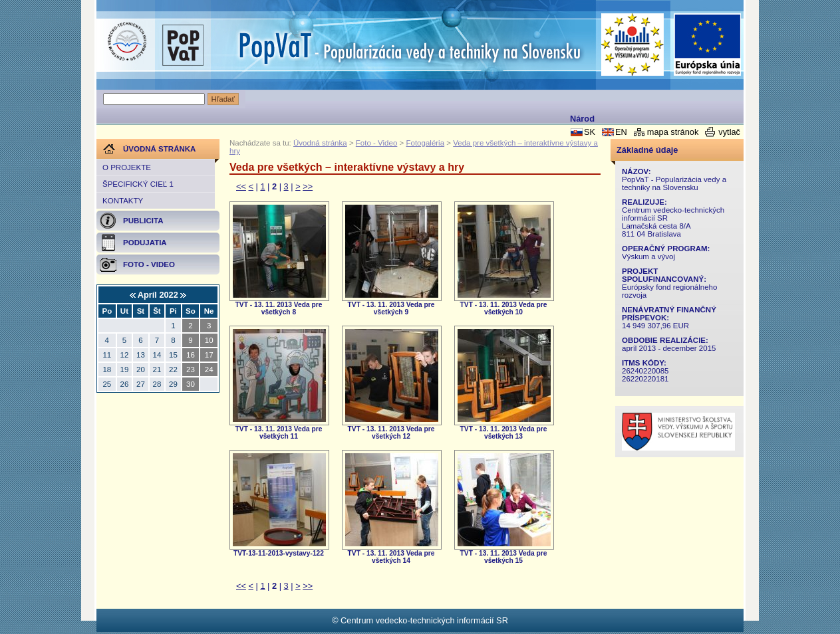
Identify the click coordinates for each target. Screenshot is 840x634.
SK (590, 132)
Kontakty (123, 201)
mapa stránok (673, 132)
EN (621, 132)
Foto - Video (377, 143)
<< (241, 186)
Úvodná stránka (320, 143)
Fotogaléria (425, 143)
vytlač (729, 132)
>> (308, 186)
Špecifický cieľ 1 (138, 184)
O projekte (127, 167)
